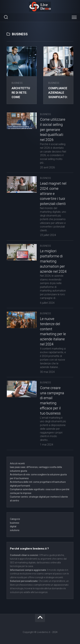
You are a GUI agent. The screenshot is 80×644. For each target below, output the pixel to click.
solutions (15, 530)
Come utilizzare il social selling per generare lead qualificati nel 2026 (53, 130)
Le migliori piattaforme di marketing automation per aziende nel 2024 (53, 261)
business (17, 83)
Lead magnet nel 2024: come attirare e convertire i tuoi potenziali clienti (53, 194)
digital (13, 526)
